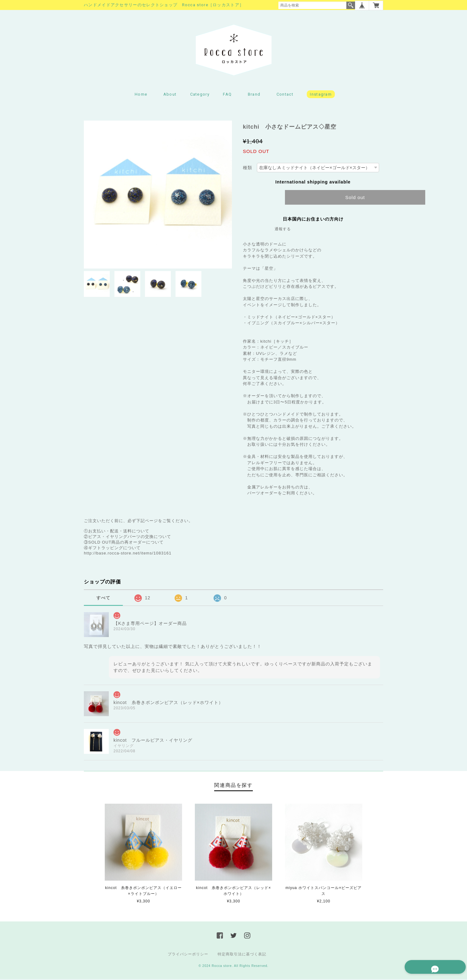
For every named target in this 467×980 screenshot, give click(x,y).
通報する (283, 230)
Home (141, 95)
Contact (285, 95)
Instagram (321, 95)
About (170, 95)
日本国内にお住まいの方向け (313, 220)
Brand (254, 95)
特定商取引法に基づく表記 (242, 955)
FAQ (227, 95)
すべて (103, 598)
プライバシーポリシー (188, 955)
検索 (351, 5)
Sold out (355, 198)
